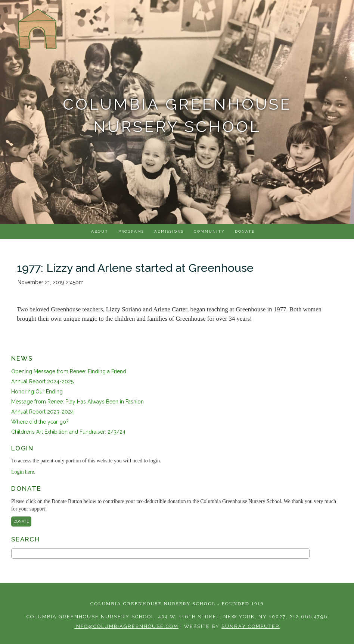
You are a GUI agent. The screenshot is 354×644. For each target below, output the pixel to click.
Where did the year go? (40, 422)
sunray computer (251, 626)
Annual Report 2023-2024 (43, 412)
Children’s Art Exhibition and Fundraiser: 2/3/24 (68, 432)
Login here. (23, 472)
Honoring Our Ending (37, 392)
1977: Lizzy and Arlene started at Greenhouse (135, 268)
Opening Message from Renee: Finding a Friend (69, 371)
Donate (245, 231)
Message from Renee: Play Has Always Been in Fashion (77, 402)
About (100, 231)
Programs (131, 231)
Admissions (169, 231)
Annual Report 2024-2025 (42, 381)
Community (209, 231)
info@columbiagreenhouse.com (126, 626)
